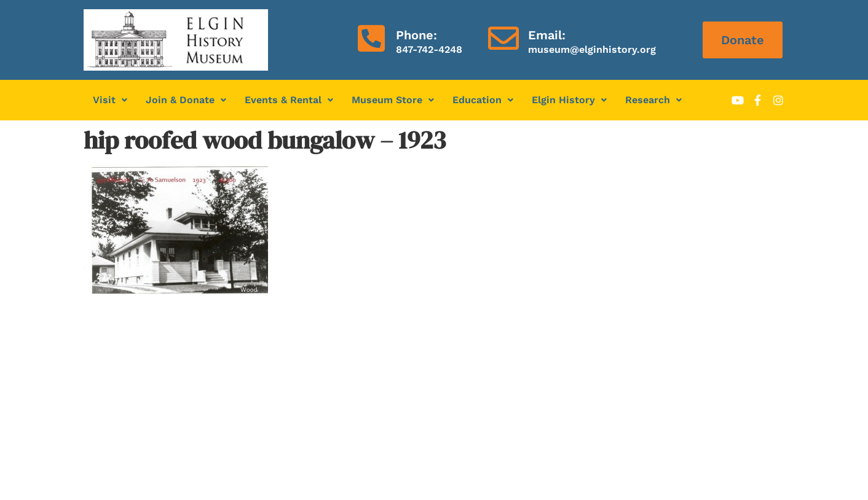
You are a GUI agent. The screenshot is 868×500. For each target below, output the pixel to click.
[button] (110, 100)
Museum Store (393, 100)
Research (653, 100)
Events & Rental (289, 100)
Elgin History (569, 100)
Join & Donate (186, 100)
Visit (110, 100)
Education (483, 100)
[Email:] (503, 38)
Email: (547, 35)
